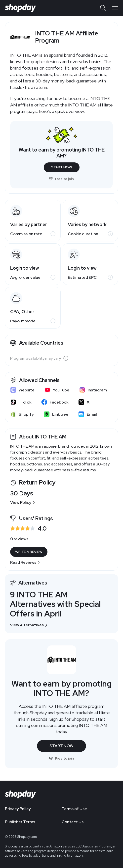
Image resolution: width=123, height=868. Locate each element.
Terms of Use (74, 809)
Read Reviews (25, 562)
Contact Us (73, 822)
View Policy (23, 502)
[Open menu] (115, 8)
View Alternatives (29, 625)
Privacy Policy (18, 809)
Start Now (62, 167)
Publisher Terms (20, 822)
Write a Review (29, 552)
